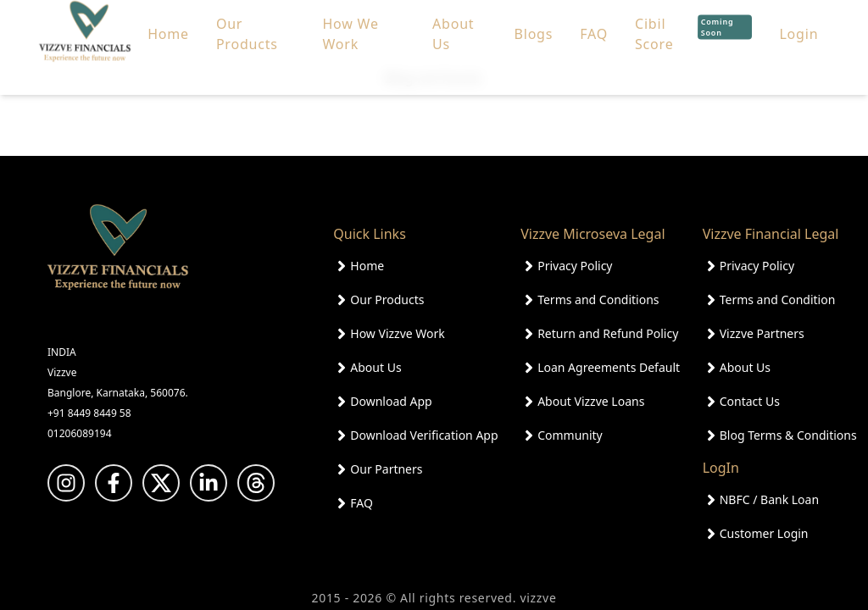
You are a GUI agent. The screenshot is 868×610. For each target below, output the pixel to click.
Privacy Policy (575, 266)
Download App (391, 401)
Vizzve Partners (762, 333)
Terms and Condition (778, 299)
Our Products (247, 24)
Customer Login (764, 533)
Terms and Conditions (598, 299)
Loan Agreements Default (609, 367)
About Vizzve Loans (591, 401)
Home (168, 24)
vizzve (538, 598)
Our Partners (386, 469)
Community (570, 435)
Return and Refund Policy (608, 333)
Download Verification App (424, 435)
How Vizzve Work (398, 333)
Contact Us (750, 401)
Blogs (534, 24)
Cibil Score (693, 24)
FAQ (594, 24)
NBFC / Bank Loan (769, 499)
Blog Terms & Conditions (788, 435)
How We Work (350, 24)
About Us (453, 24)
